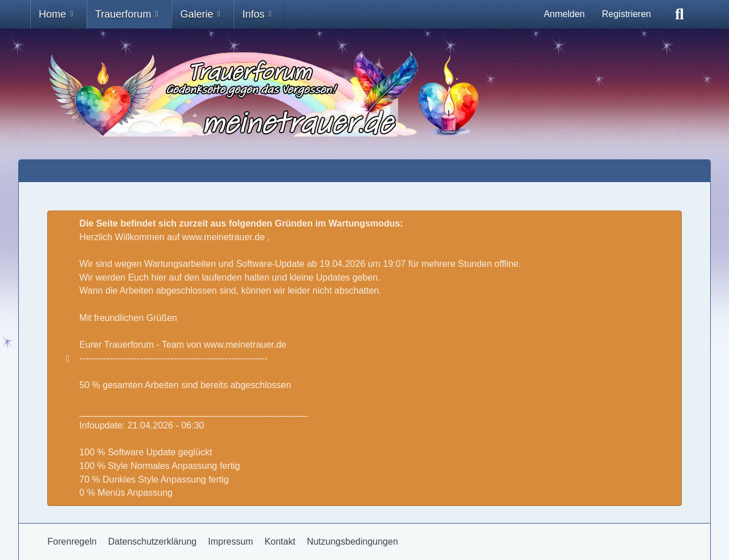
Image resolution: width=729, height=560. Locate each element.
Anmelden (564, 14)
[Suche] (679, 14)
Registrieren (626, 14)
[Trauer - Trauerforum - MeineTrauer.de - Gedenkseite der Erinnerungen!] (364, 94)
